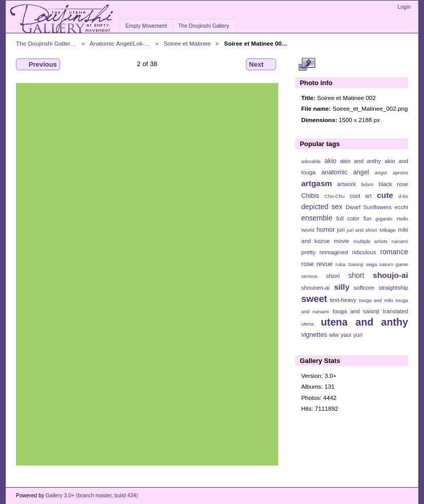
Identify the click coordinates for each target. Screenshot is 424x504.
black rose (393, 184)
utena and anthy (364, 322)
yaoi (346, 335)
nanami (400, 241)
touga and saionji (356, 311)
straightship (393, 288)
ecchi (401, 207)
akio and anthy (360, 161)
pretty (309, 252)
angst (381, 173)
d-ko (403, 196)
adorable (311, 161)
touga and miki (376, 300)
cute (385, 195)
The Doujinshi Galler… (46, 43)
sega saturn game (387, 264)
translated (396, 311)
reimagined (334, 252)
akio (330, 161)
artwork (347, 184)
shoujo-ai (390, 275)
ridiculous (364, 252)
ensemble (317, 218)
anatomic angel (345, 172)
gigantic (384, 219)
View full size (307, 65)
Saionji (355, 264)
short (356, 275)
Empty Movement (146, 26)
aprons (400, 173)
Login (404, 7)
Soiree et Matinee (187, 43)
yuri (358, 335)
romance (394, 252)
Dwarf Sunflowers (369, 207)
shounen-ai (316, 288)
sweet (314, 299)
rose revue (317, 264)
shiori (333, 276)
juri (341, 230)
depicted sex (322, 207)
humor (325, 230)
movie (341, 241)
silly (342, 287)
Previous (38, 65)
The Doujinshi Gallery (204, 26)
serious (310, 276)
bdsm (368, 184)
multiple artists (370, 241)
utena (308, 324)
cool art (361, 196)
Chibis (310, 196)
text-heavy (343, 300)
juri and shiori (362, 230)
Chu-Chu (334, 196)
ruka (341, 264)
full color (348, 218)
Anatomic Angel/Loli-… (120, 43)
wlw (334, 335)
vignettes (314, 335)
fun (368, 218)
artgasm (317, 183)
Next (261, 65)
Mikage (388, 230)
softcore (364, 288)
